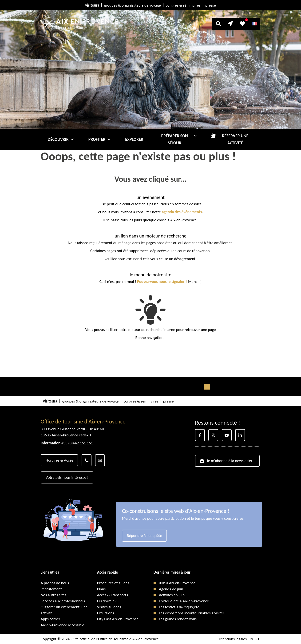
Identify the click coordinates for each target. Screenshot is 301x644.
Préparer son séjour (179, 139)
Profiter (100, 139)
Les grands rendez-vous (178, 619)
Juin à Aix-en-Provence (177, 583)
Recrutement (51, 589)
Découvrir (61, 139)
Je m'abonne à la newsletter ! (227, 461)
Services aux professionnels (63, 601)
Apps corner (50, 619)
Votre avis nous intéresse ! (67, 477)
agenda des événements (182, 212)
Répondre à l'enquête (144, 536)
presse (211, 5)
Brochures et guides (113, 583)
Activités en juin (172, 595)
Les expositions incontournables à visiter (192, 613)
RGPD (254, 639)
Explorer (134, 139)
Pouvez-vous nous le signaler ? (162, 282)
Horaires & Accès (59, 460)
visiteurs (92, 5)
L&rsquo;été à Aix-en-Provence (184, 601)
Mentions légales (233, 639)
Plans (101, 589)
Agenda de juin (171, 589)
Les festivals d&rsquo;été (179, 607)
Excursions (106, 613)
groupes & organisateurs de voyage (132, 5)
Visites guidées (109, 607)
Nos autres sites (53, 595)
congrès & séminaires (183, 5)
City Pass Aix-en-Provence (118, 619)
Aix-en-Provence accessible (63, 625)
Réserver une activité (235, 139)
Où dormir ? (107, 601)
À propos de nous (55, 583)
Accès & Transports (113, 595)
